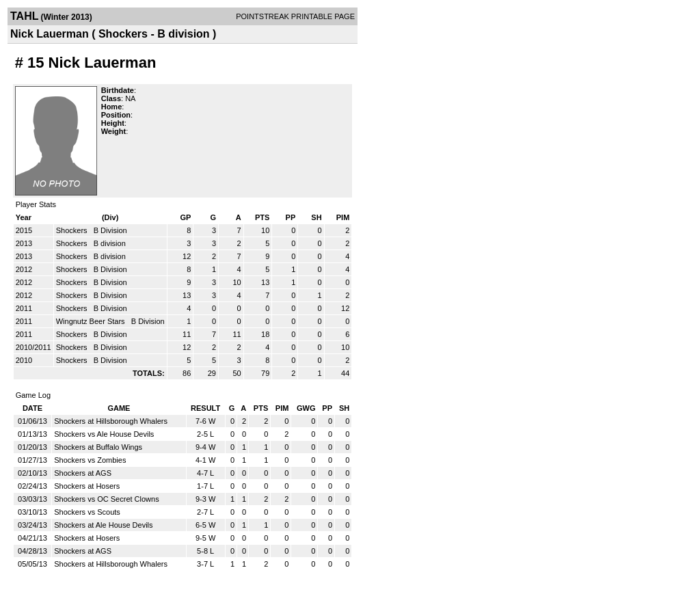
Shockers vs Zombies (90, 460)
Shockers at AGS (83, 473)
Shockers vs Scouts (87, 512)
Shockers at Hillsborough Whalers (111, 421)
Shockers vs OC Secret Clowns (106, 499)
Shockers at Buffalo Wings (98, 447)
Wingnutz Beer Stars (92, 321)
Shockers (73, 230)
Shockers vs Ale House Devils (104, 434)
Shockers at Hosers (87, 486)
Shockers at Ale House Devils (103, 525)
